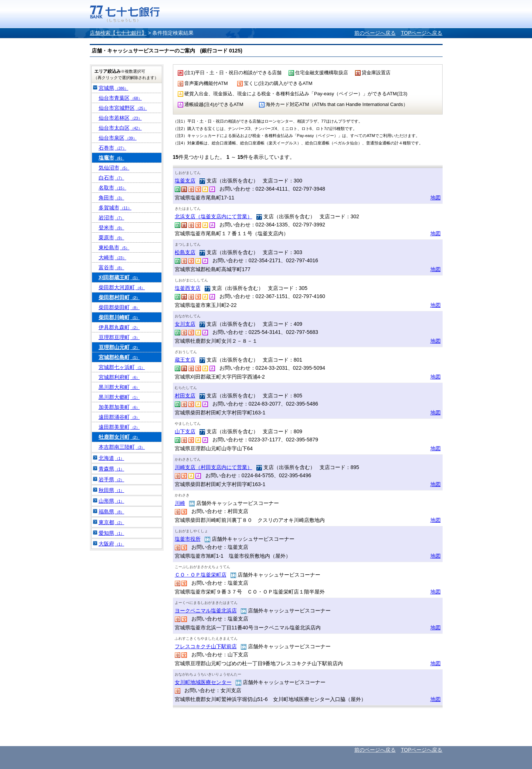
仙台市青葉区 (120, 98)
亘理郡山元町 (119, 347)
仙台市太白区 (120, 128)
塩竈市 (112, 158)
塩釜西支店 (188, 288)
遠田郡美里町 (119, 427)
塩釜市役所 (188, 539)
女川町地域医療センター (203, 682)
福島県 (112, 512)
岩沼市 (112, 218)
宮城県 (114, 88)
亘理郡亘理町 (119, 337)
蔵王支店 (185, 360)
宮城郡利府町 (119, 377)
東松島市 (114, 247)
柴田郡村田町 (119, 297)
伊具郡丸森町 (119, 327)
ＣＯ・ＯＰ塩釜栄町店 (201, 575)
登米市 (112, 228)
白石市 (112, 178)
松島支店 (185, 252)
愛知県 (112, 533)
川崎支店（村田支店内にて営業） (214, 467)
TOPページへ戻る (422, 33)
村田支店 (185, 396)
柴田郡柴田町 (119, 307)
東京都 (112, 522)
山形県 (112, 501)
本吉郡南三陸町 (122, 447)
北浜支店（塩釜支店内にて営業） (214, 216)
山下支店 (185, 431)
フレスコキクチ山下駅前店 (206, 646)
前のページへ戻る (375, 33)
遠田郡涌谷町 (119, 417)
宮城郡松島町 (119, 357)
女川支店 (185, 324)
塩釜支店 (185, 181)
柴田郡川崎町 (119, 317)
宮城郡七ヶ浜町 (122, 367)
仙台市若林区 (120, 118)
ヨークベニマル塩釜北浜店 (206, 611)
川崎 (180, 503)
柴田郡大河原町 (122, 287)
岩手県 (112, 479)
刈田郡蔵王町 (119, 277)
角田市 (112, 198)
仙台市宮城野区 (123, 108)
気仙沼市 (114, 168)
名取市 (112, 188)
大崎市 (112, 257)
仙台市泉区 (118, 138)
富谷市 (112, 267)
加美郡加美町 (119, 407)
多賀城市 (115, 208)
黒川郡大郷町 (119, 397)
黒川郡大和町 (119, 387)
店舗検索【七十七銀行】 (118, 33)
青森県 (112, 469)
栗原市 (112, 237)
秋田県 (112, 490)
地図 (436, 198)
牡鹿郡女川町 (119, 437)
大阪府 (112, 544)
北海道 (112, 458)
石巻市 (112, 148)
